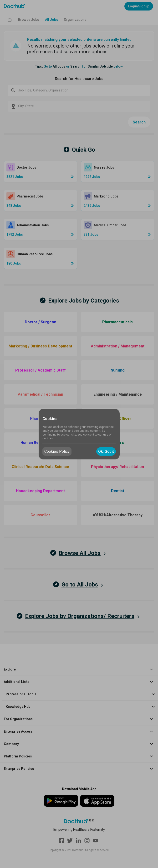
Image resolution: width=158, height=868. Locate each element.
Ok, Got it (106, 451)
